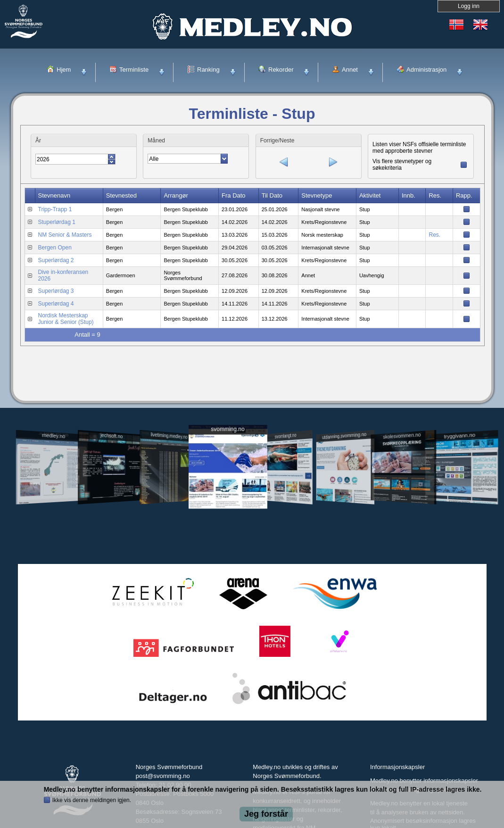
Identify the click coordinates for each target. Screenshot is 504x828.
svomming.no (227, 429)
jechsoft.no (112, 436)
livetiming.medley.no (169, 436)
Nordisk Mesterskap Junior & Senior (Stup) (66, 318)
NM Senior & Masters (65, 234)
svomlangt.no (286, 436)
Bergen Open (55, 247)
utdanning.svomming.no (345, 436)
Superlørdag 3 (56, 290)
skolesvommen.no (402, 436)
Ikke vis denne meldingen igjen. (92, 800)
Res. (434, 234)
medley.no (54, 436)
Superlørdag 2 (56, 259)
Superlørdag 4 (56, 303)
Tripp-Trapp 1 (55, 208)
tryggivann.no (459, 436)
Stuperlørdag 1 (57, 221)
